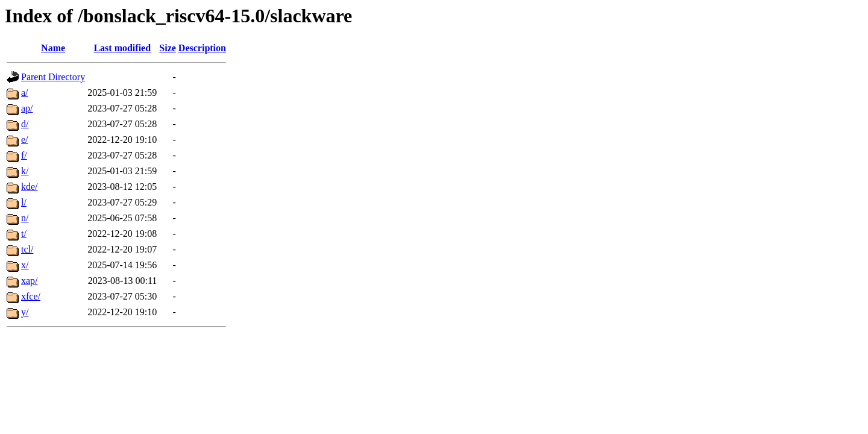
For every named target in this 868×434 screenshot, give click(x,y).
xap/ (30, 281)
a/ (25, 93)
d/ (25, 124)
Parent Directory (53, 77)
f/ (24, 155)
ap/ (27, 108)
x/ (25, 265)
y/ (25, 312)
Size (168, 48)
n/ (25, 218)
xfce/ (31, 296)
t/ (24, 234)
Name (53, 48)
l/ (24, 202)
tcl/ (27, 249)
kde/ (30, 187)
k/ (25, 171)
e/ (25, 140)
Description (202, 48)
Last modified (122, 48)
